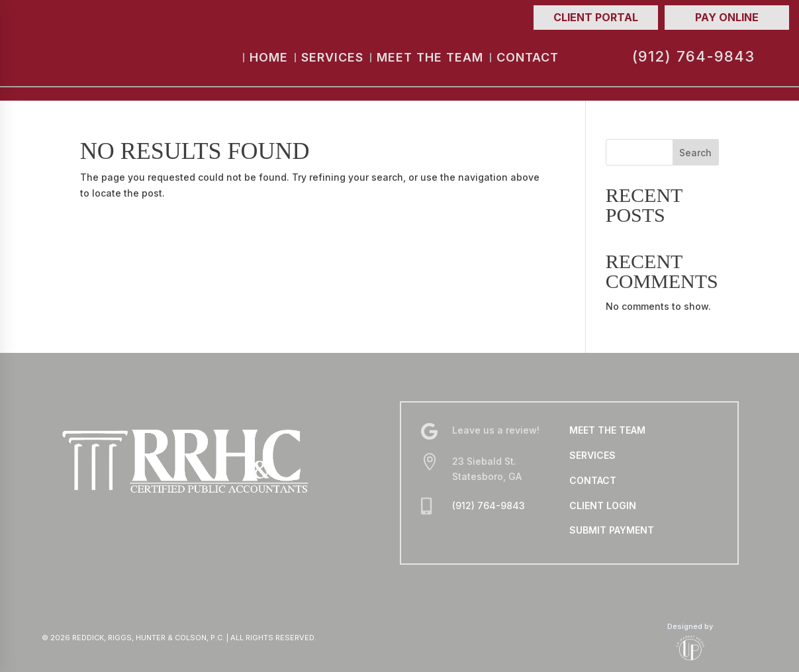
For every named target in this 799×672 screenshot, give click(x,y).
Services (332, 58)
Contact (528, 58)
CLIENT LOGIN (603, 505)
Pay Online (727, 17)
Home (269, 58)
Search (695, 153)
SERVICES (592, 455)
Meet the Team (430, 58)
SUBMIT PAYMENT (612, 530)
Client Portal (596, 17)
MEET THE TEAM (607, 430)
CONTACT (593, 480)
